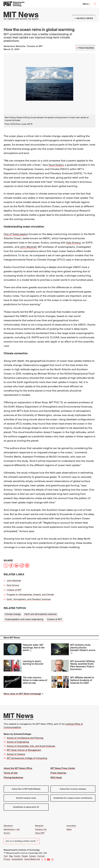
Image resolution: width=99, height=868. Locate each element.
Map (11, 856)
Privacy (7, 859)
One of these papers (16, 234)
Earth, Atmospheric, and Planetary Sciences (29, 599)
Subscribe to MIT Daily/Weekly (26, 789)
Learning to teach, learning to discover (33, 663)
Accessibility (17, 859)
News (69, 829)
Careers (33, 856)
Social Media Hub (32, 859)
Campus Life (41, 829)
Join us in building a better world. (22, 841)
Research (39, 826)
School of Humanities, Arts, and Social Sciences (31, 746)
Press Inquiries (58, 773)
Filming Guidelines (13, 777)
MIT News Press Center (63, 768)
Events (17, 856)
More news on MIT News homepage (22, 694)
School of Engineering (18, 742)
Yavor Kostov (56, 165)
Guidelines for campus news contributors (73, 798)
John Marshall (28, 247)
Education (8, 826)
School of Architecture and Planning (25, 738)
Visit (6, 856)
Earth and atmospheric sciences (41, 614)
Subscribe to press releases (73, 789)
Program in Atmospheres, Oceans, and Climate (30, 594)
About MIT (40, 833)
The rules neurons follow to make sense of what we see (35, 680)
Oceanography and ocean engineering (24, 619)
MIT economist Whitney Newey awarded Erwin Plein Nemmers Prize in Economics (82, 665)
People (25, 856)
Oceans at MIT (14, 590)
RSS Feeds (56, 777)
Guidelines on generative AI (26, 807)
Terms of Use (11, 773)
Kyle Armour (74, 243)
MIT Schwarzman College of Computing (27, 758)
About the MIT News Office (18, 768)
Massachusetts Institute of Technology (22, 850)
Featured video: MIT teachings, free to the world (34, 647)
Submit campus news (26, 798)
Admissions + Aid (12, 829)
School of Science (16, 754)
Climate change (13, 614)
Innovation (71, 826)
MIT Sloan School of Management (24, 750)
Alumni (7, 833)
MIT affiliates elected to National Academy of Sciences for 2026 (82, 680)
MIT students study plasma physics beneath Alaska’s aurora (83, 647)
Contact (41, 856)
